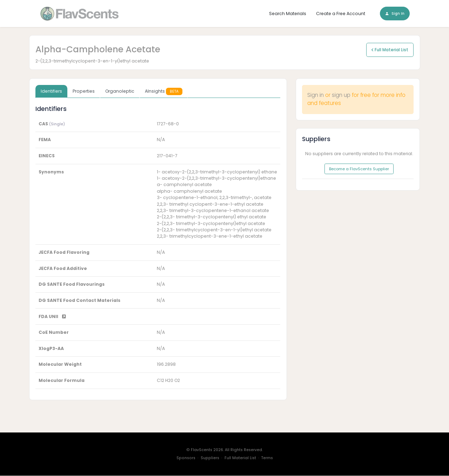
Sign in (316, 95)
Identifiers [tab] (51, 91)
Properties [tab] (84, 91)
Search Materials (288, 14)
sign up (341, 95)
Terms (267, 458)
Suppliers (210, 458)
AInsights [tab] (164, 91)
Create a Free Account (341, 14)
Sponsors (186, 458)
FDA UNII (52, 316)
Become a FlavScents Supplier (359, 169)
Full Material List (390, 50)
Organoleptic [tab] (120, 91)
